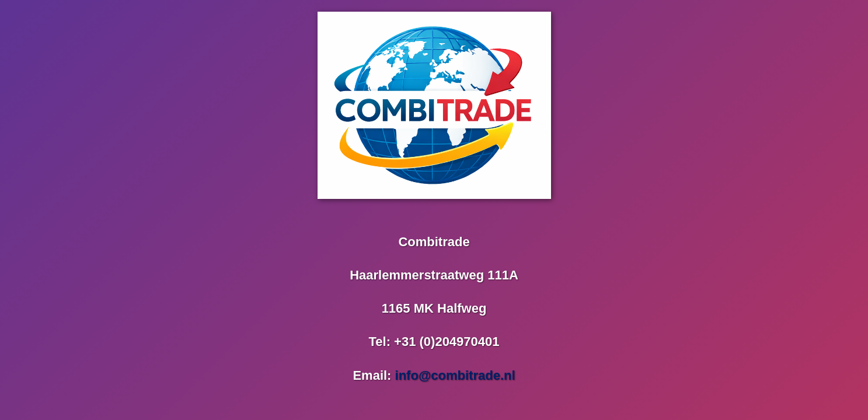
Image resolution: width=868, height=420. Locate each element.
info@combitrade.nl (455, 375)
